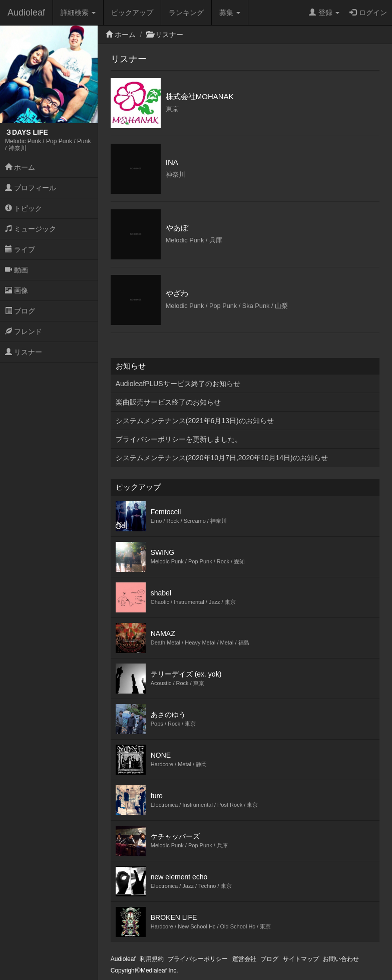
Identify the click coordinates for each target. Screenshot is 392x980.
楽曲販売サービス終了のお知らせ (168, 402)
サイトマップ (301, 959)
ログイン (368, 13)
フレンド (24, 332)
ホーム (20, 167)
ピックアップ (132, 13)
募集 (230, 13)
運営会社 (244, 959)
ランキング (186, 13)
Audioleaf (26, 13)
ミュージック (31, 229)
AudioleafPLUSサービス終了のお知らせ (178, 384)
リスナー (24, 352)
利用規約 (152, 959)
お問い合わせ (341, 959)
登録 (324, 13)
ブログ (20, 311)
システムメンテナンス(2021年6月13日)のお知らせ (195, 421)
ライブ (20, 249)
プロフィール (31, 188)
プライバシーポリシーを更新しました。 (179, 439)
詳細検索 (78, 13)
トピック (24, 208)
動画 (17, 270)
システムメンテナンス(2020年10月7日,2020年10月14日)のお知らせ (222, 458)
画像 (17, 290)
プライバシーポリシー (198, 959)
